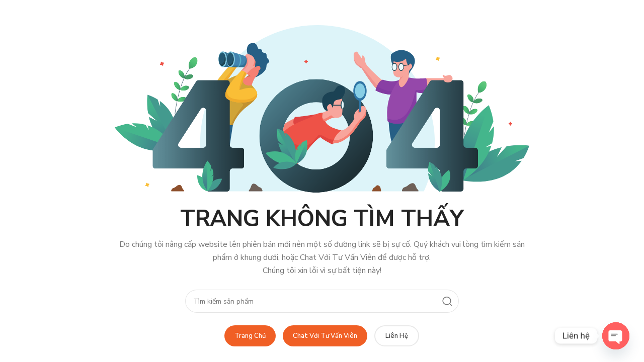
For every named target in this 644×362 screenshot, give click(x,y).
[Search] (322, 301)
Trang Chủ (250, 336)
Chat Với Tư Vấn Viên (325, 336)
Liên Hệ (397, 336)
